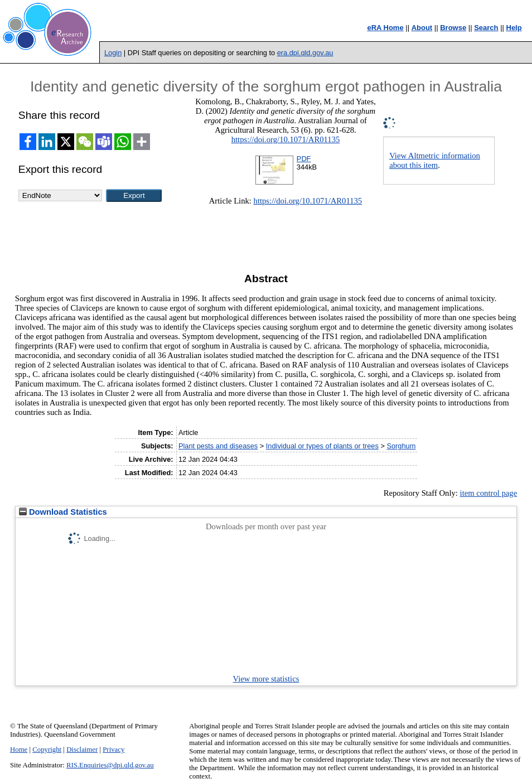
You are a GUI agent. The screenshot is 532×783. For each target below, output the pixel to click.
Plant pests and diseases (218, 446)
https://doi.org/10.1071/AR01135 (286, 139)
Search (486, 28)
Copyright (47, 750)
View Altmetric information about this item (435, 160)
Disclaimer (82, 750)
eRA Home (385, 28)
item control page (489, 493)
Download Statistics (63, 512)
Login (113, 53)
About (422, 28)
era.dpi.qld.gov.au (305, 53)
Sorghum (401, 446)
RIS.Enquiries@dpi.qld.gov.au (110, 765)
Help (514, 28)
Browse (453, 28)
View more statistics (266, 679)
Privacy (113, 750)
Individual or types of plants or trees (322, 446)
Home (19, 750)
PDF (304, 159)
